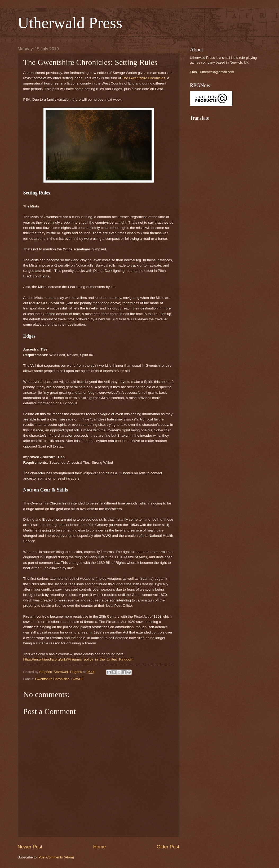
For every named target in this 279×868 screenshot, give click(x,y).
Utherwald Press (70, 23)
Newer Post (30, 847)
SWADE (77, 679)
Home (99, 847)
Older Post (168, 847)
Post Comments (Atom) (56, 857)
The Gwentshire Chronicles (143, 78)
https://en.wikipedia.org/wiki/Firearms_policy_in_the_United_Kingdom (78, 659)
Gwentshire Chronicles (52, 679)
